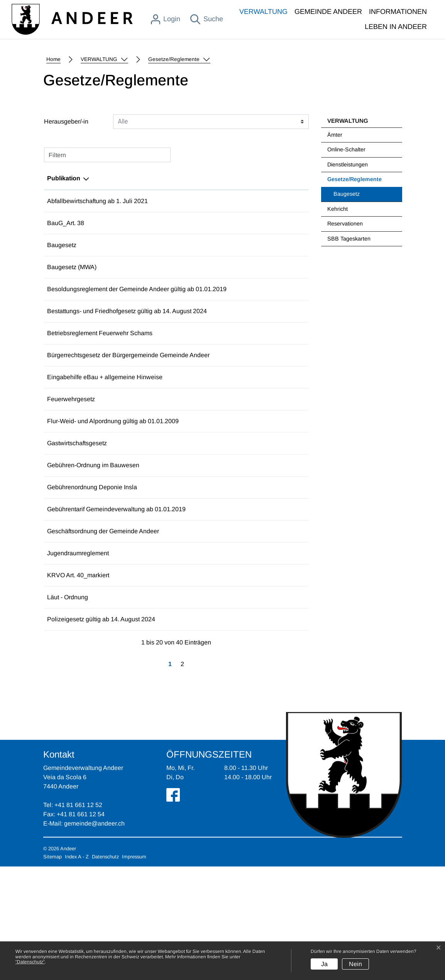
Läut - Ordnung (68, 711)
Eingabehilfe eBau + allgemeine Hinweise (105, 481)
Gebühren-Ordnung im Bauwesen (93, 569)
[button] (104, 154)
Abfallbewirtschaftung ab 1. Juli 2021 (97, 296)
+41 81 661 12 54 (81, 928)
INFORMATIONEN (398, 12)
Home (53, 154)
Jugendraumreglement (78, 657)
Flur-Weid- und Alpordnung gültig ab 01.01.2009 (113, 525)
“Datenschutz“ (30, 962)
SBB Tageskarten (349, 334)
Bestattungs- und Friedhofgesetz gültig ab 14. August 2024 (127, 415)
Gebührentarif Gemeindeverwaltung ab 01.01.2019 (116, 613)
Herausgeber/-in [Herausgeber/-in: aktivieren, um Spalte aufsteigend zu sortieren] (239, 273)
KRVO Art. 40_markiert (78, 689)
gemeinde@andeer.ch (94, 937)
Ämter (335, 230)
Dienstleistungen (348, 259)
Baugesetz (347, 289)
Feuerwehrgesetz (71, 503)
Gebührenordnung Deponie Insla (92, 591)
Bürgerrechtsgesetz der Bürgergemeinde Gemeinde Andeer (128, 459)
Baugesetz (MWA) (72, 362)
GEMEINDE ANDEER (328, 12)
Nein (355, 964)
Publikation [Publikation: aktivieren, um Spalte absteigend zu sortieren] (64, 273)
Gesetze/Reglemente (354, 277)
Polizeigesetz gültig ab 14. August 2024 (101, 733)
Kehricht (338, 304)
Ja (324, 964)
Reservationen (345, 319)
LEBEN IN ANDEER (396, 27)
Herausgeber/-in (66, 216)
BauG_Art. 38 (66, 318)
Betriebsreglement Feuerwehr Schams (100, 437)
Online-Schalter (346, 244)
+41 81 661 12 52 (78, 918)
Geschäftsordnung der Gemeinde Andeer (103, 635)
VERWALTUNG (263, 12)
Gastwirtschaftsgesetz (77, 547)
